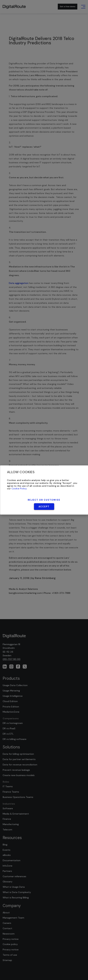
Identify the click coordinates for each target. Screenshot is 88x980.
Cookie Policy (19, 489)
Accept (44, 507)
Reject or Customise (44, 500)
